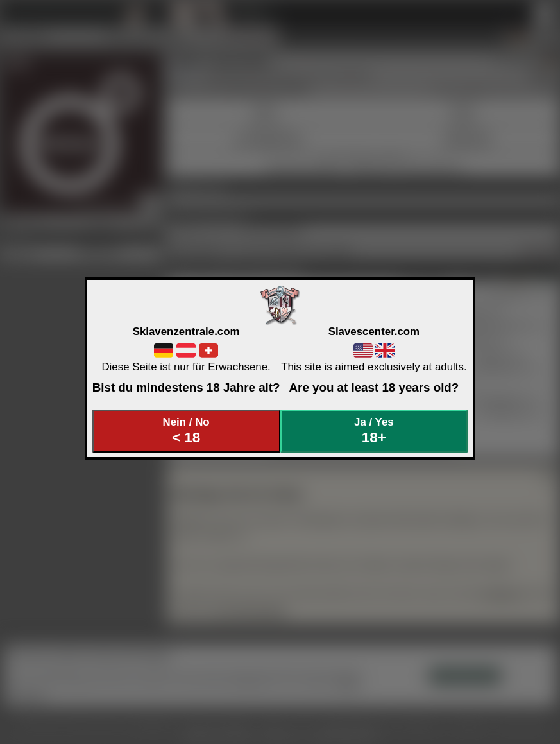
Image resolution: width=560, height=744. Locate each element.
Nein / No (186, 431)
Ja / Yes (374, 431)
